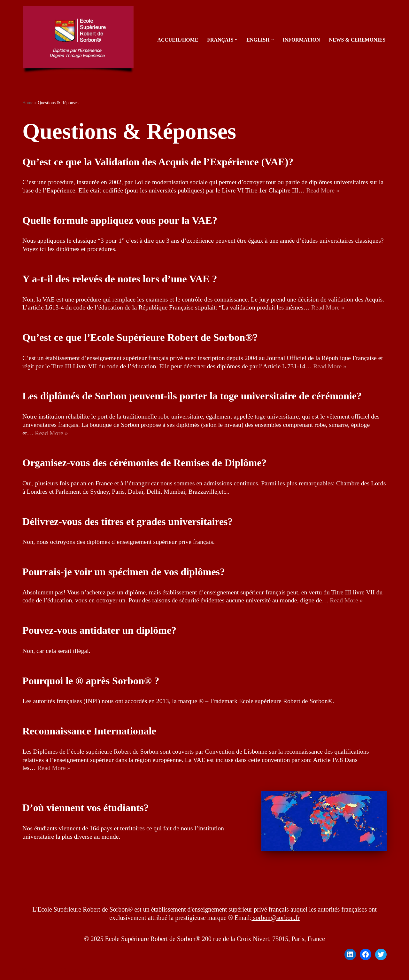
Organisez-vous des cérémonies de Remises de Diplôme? (144, 464)
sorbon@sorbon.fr (276, 919)
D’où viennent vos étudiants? (86, 809)
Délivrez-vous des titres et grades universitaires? (128, 522)
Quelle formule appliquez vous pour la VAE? (120, 220)
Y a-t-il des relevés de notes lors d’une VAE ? (120, 279)
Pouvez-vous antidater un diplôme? (99, 631)
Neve (29, 972)
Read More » (325, 191)
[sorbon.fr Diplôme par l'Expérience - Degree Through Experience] (80, 40)
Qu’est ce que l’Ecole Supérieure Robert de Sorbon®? (140, 338)
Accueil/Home (177, 40)
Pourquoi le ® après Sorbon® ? (91, 682)
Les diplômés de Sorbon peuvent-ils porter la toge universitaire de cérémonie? (192, 396)
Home (28, 103)
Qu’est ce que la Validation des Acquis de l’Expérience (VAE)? (158, 162)
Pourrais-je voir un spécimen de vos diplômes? (124, 573)
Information (301, 40)
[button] (235, 40)
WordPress (86, 972)
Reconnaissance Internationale (89, 732)
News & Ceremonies (357, 40)
